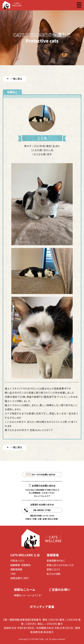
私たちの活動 (53, 574)
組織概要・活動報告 (20, 565)
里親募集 (53, 555)
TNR (13, 574)
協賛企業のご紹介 (20, 578)
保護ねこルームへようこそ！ (28, 595)
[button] (79, 5)
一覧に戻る (15, 79)
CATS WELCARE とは (25, 555)
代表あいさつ (17, 561)
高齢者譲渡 (16, 569)
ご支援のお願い (59, 589)
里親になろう (53, 569)
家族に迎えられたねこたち (60, 565)
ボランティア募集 (42, 607)
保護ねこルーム (25, 589)
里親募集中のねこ (56, 561)
